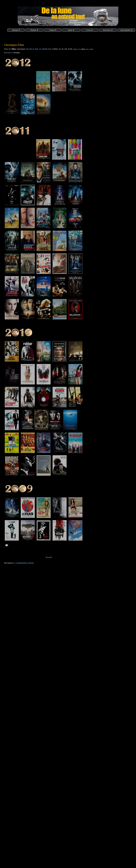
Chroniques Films (14, 45)
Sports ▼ (71, 30)
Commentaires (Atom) (25, 563)
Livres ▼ (90, 30)
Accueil (49, 557)
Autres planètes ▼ (126, 30)
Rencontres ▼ (108, 30)
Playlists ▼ (34, 30)
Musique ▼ (16, 30)
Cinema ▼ (53, 30)
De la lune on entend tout (40, 49)
